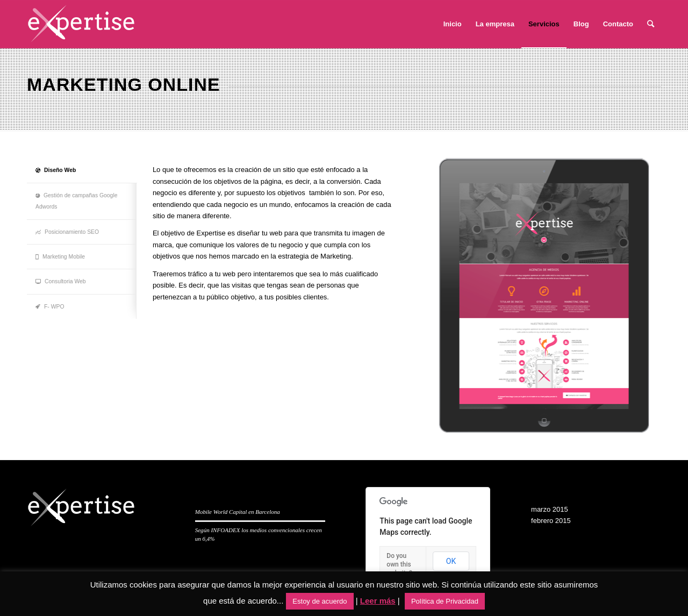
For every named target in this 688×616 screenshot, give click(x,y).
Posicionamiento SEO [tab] (67, 232)
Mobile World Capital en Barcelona (238, 512)
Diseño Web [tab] (56, 170)
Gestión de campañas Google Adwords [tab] (76, 201)
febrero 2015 (551, 521)
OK (451, 561)
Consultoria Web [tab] (61, 281)
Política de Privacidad (445, 601)
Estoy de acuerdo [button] (320, 601)
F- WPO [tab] (50, 307)
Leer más (378, 601)
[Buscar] (651, 24)
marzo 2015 (550, 509)
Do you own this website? (399, 564)
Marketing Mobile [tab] (60, 257)
